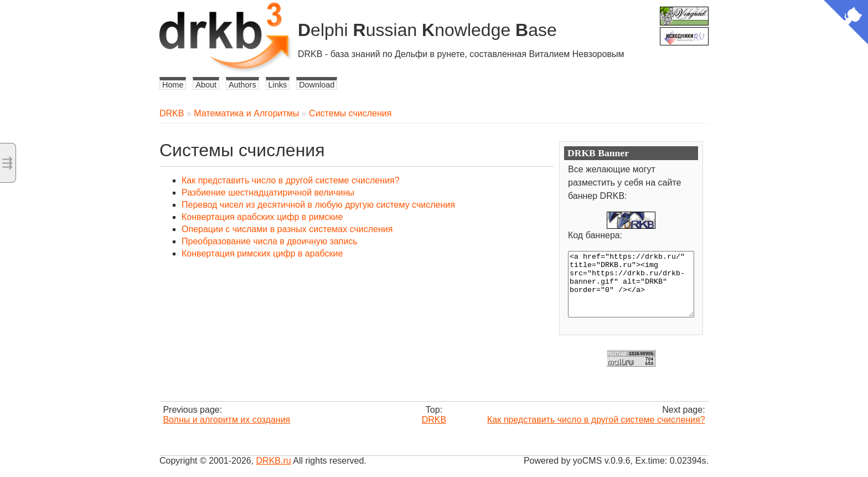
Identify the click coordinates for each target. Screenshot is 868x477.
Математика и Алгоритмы (246, 113)
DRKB (172, 113)
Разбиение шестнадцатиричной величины (268, 193)
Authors (242, 85)
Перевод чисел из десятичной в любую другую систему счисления (318, 205)
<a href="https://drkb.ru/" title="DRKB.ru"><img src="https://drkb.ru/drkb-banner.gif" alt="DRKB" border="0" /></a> (631, 284)
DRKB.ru (274, 461)
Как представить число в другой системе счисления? (291, 180)
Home (173, 85)
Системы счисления (350, 113)
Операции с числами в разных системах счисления (287, 229)
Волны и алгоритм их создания (226, 420)
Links (278, 85)
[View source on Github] (846, 23)
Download (317, 85)
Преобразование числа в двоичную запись (270, 241)
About (206, 85)
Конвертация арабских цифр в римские (262, 217)
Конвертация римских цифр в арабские (262, 253)
